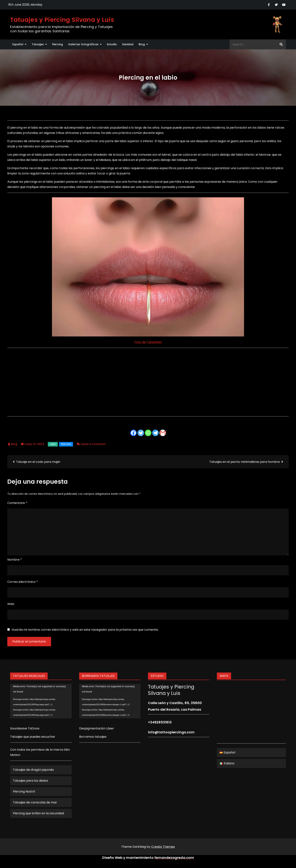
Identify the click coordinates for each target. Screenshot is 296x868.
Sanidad (128, 44)
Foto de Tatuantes (148, 342)
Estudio (112, 44)
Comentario (17, 503)
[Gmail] (163, 433)
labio (53, 444)
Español (18, 44)
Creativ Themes (163, 847)
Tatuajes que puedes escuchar (33, 737)
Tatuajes (38, 44)
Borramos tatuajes (93, 737)
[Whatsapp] (148, 433)
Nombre (15, 560)
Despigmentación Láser (97, 728)
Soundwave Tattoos (25, 728)
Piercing (57, 44)
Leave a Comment (93, 444)
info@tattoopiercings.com (171, 732)
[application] (41, 701)
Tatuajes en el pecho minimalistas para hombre (245, 462)
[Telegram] (155, 433)
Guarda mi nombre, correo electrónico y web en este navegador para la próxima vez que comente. (85, 630)
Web (11, 604)
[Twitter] (141, 433)
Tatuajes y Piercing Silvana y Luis (62, 20)
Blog (142, 44)
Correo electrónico (23, 582)
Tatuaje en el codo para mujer (38, 462)
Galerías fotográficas (83, 44)
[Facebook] (133, 433)
